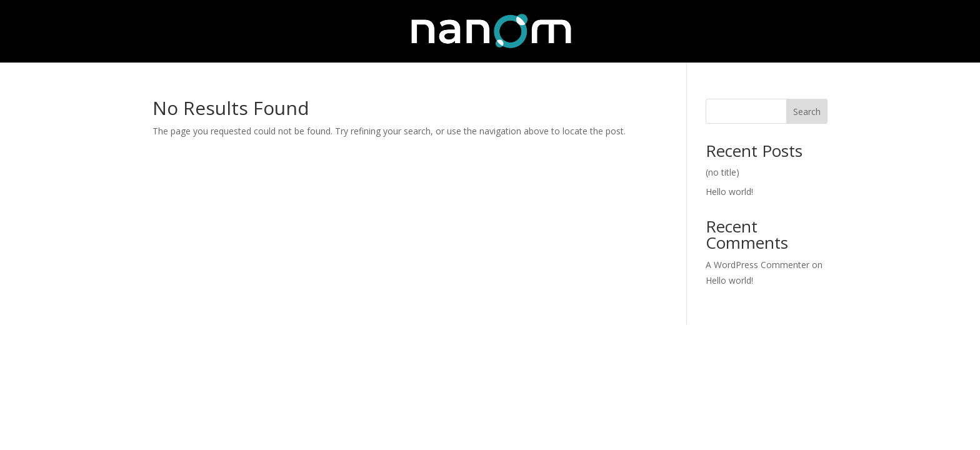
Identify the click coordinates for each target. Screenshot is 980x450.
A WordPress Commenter (757, 265)
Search (807, 112)
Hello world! (729, 192)
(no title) (722, 172)
